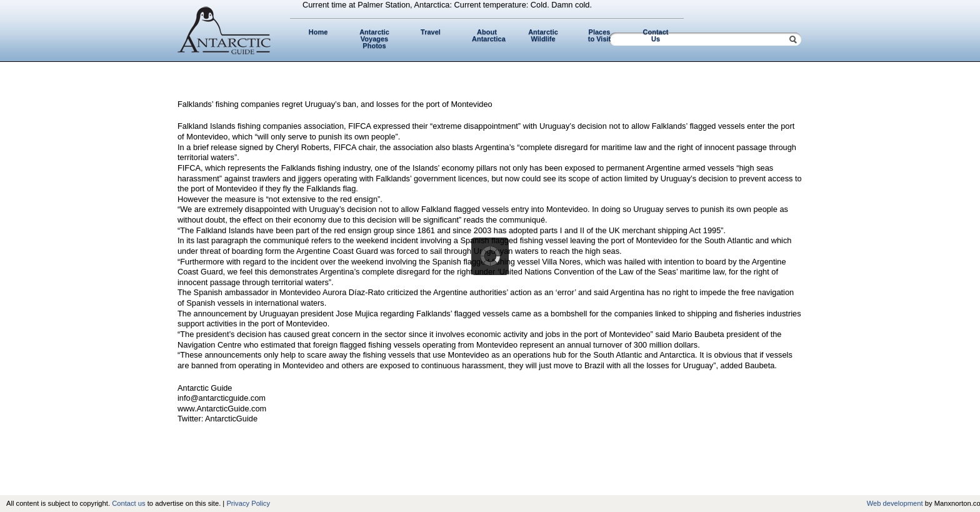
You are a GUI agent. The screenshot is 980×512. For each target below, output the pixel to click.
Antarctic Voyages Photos (374, 39)
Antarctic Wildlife (543, 35)
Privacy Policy (248, 503)
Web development (895, 503)
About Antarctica (489, 35)
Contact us (128, 503)
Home (318, 32)
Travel (431, 32)
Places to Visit (599, 35)
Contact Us (656, 35)
